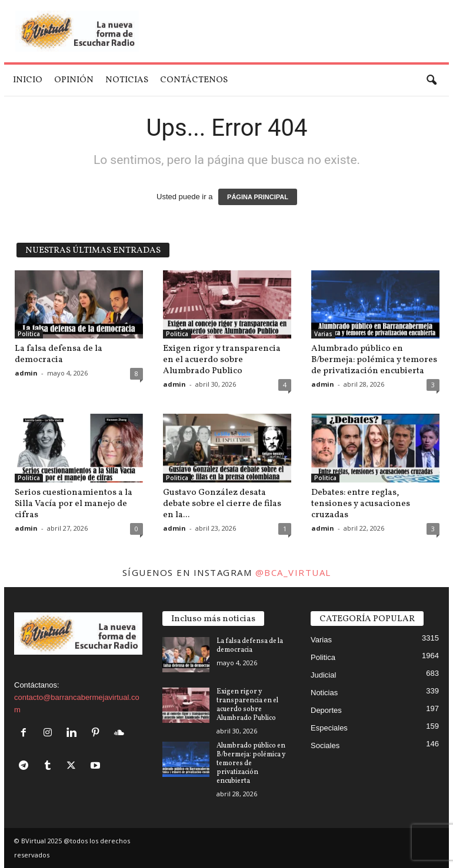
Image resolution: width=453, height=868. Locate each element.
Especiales (329, 728)
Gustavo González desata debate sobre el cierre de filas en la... (222, 504)
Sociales (325, 745)
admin (26, 373)
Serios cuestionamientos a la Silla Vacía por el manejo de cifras (74, 504)
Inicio (28, 80)
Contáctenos (194, 80)
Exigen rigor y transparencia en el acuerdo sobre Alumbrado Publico (222, 360)
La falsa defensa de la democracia (59, 354)
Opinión (74, 80)
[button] (431, 81)
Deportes (326, 710)
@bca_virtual (293, 572)
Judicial (323, 675)
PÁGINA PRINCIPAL (258, 197)
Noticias (127, 80)
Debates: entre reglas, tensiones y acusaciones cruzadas (361, 504)
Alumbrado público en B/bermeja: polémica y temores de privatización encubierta (374, 360)
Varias (323, 334)
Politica (29, 334)
